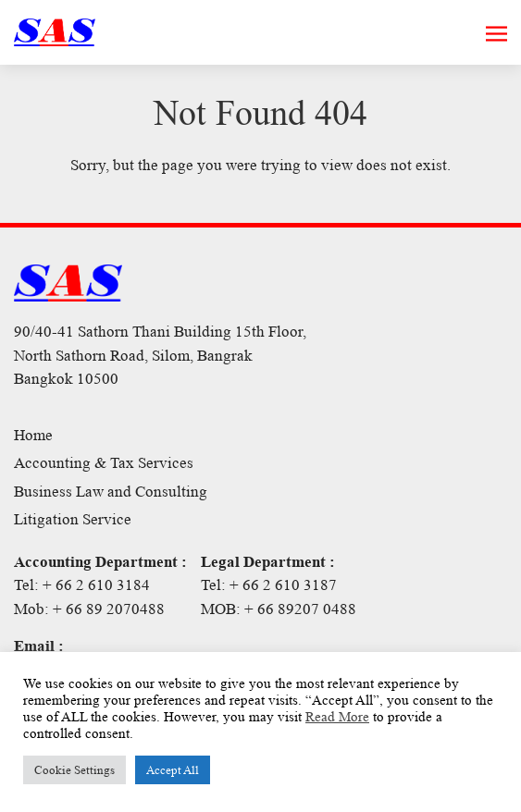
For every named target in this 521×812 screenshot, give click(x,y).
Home (33, 435)
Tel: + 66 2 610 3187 (269, 585)
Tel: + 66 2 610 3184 (82, 585)
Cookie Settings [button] (74, 770)
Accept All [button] (173, 770)
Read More (337, 717)
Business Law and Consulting (111, 492)
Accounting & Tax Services (104, 463)
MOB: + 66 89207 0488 (279, 609)
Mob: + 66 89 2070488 (89, 609)
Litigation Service (73, 519)
